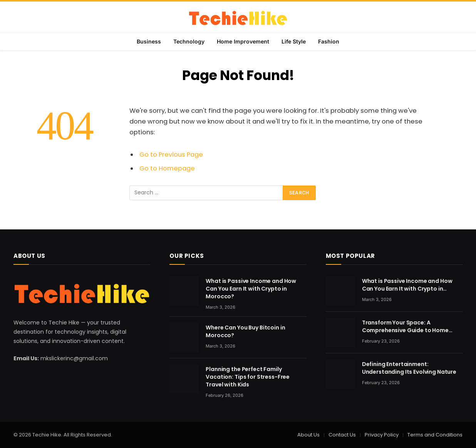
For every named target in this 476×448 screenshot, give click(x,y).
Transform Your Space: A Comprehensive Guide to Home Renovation (405, 326)
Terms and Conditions (435, 435)
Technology (189, 41)
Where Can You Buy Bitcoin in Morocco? (245, 331)
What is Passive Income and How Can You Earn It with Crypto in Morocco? (251, 289)
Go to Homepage (167, 168)
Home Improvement (243, 41)
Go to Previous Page (171, 155)
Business (149, 41)
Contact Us (342, 435)
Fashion (329, 41)
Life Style (294, 41)
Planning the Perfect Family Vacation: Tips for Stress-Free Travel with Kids (248, 377)
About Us (308, 435)
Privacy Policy (382, 435)
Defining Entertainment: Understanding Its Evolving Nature (409, 368)
